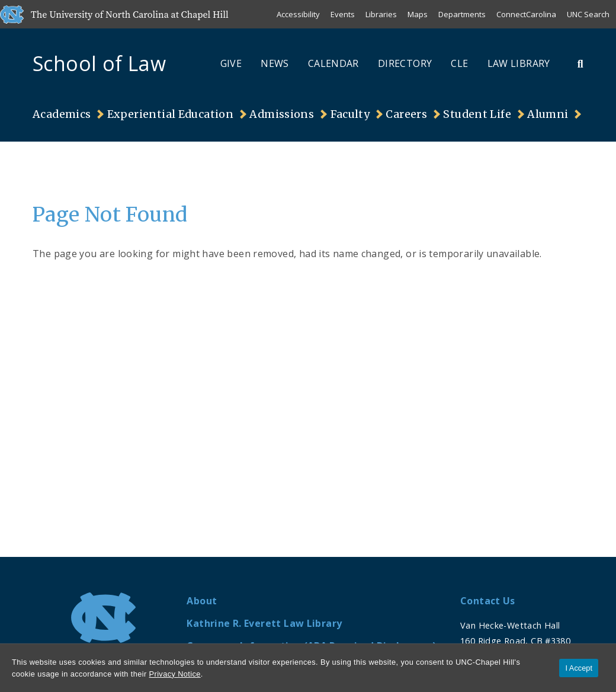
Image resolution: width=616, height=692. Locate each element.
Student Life (477, 114)
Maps (418, 14)
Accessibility (298, 14)
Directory (405, 63)
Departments (462, 14)
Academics (62, 114)
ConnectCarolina (526, 14)
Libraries (381, 14)
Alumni (548, 114)
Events (343, 14)
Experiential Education (170, 114)
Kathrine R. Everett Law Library (264, 623)
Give (231, 63)
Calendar (333, 63)
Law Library (519, 63)
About (202, 601)
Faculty (350, 114)
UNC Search (588, 14)
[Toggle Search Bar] (580, 63)
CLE (459, 63)
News (275, 63)
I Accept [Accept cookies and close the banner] (579, 668)
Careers (406, 114)
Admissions (282, 114)
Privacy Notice (175, 674)
